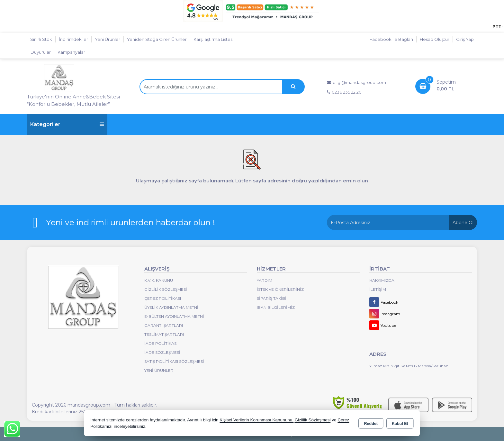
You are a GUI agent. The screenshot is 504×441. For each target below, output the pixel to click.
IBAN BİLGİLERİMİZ (276, 307)
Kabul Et (400, 424)
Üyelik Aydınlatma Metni (171, 307)
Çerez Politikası (163, 298)
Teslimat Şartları (164, 334)
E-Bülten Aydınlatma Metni (174, 316)
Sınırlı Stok (41, 39)
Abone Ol (463, 223)
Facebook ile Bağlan (391, 39)
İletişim (378, 289)
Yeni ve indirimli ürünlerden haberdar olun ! (130, 222)
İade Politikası (161, 343)
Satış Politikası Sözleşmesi (174, 361)
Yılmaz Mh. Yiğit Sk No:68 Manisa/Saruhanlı (410, 366)
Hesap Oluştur (435, 39)
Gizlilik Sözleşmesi (166, 289)
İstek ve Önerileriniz (280, 289)
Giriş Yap (465, 39)
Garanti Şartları (164, 325)
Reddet (371, 424)
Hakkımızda (382, 280)
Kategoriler (67, 124)
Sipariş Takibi (272, 298)
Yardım (265, 280)
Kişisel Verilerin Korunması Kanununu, (256, 420)
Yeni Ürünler (159, 370)
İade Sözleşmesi (162, 352)
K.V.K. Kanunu (159, 280)
